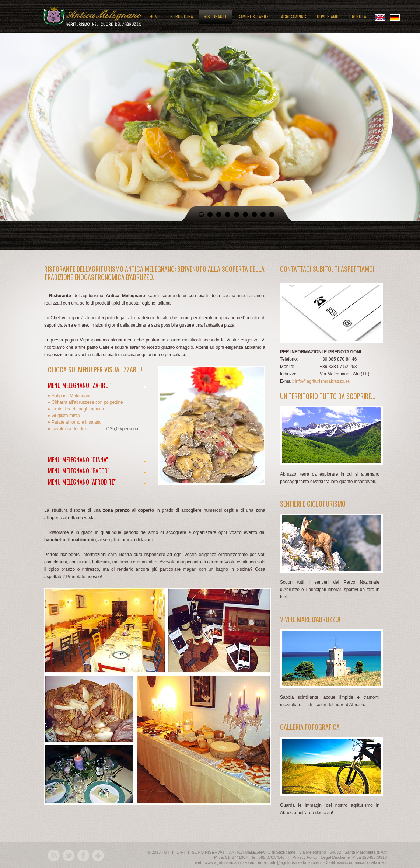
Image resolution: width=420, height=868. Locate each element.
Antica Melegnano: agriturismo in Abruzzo (92, 16)
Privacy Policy (305, 857)
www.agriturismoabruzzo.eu (229, 862)
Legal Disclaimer (336, 857)
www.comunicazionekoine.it (362, 862)
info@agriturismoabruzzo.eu (323, 381)
